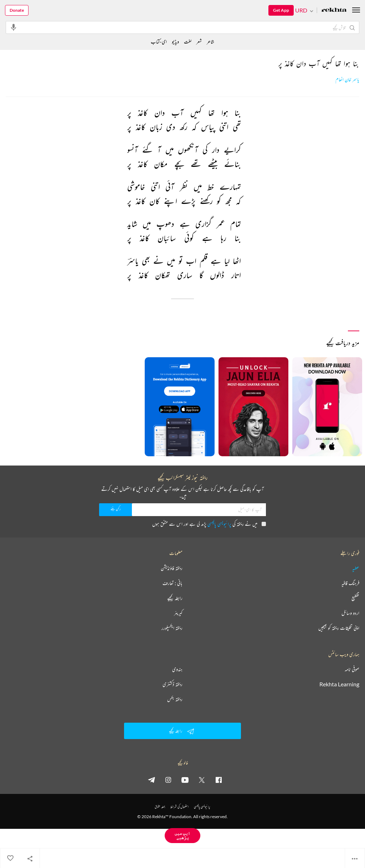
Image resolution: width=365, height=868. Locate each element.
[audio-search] (14, 27)
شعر (199, 41)
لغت (188, 41)
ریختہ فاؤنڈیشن (172, 568)
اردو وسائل (350, 613)
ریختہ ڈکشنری (173, 684)
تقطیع (355, 598)
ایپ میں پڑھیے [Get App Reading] (182, 835)
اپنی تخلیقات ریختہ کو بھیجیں (339, 628)
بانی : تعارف (173, 583)
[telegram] (151, 780)
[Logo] (334, 11)
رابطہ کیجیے (175, 598)
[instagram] (168, 780)
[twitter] (202, 780)
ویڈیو (175, 41)
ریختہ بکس (175, 699)
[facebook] (219, 780)
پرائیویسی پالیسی (219, 524)
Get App (281, 10)
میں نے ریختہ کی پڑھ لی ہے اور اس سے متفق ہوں (209, 524)
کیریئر (178, 613)
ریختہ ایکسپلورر (172, 628)
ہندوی (177, 669)
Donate (17, 10)
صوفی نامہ (352, 669)
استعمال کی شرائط (179, 807)
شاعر (210, 41)
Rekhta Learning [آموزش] (339, 684)
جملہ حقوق (160, 807)
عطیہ (356, 568)
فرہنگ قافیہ (350, 583)
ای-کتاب (159, 41)
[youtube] (185, 780)
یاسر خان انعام (347, 80)
